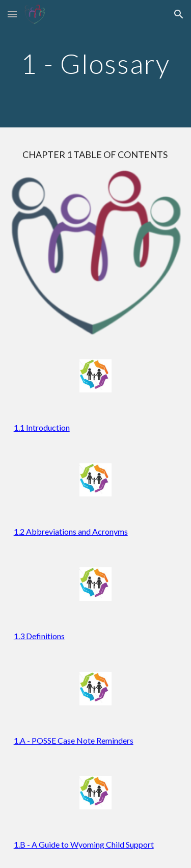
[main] (96, 63)
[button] (12, 14)
